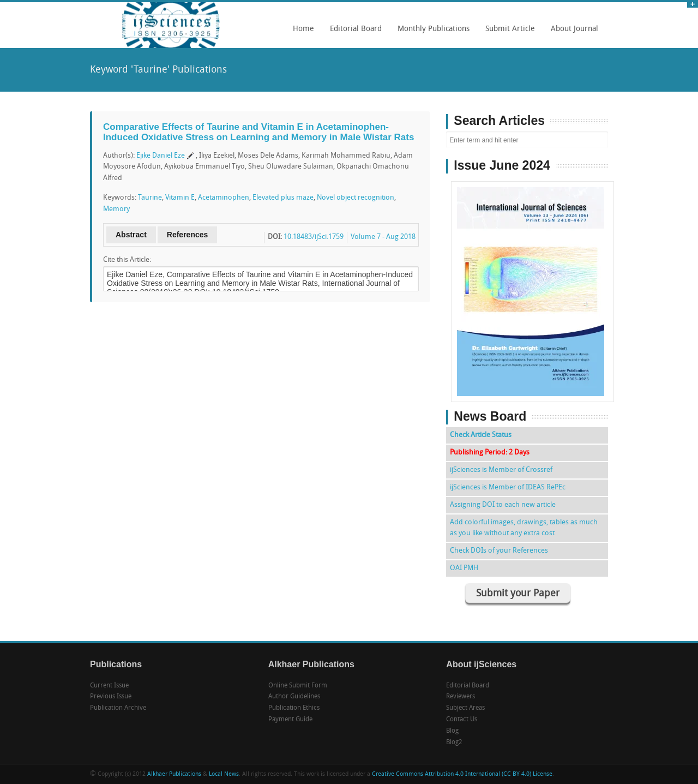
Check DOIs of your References (499, 551)
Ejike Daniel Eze (161, 156)
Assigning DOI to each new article (503, 505)
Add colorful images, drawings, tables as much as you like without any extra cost (524, 528)
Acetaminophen (224, 198)
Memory (116, 209)
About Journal (572, 33)
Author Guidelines (294, 697)
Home (303, 29)
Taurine (150, 198)
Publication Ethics (294, 708)
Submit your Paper (518, 594)
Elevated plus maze (283, 198)
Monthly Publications (431, 33)
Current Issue (109, 686)
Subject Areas (465, 708)
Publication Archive (118, 708)
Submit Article (507, 33)
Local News (224, 774)
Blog (452, 731)
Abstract (131, 235)
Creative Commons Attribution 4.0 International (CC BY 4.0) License (462, 774)
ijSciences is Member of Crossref (501, 470)
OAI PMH (464, 568)
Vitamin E (180, 198)
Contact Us (462, 720)
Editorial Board (353, 33)
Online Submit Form (298, 686)
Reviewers (461, 697)
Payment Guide (290, 720)
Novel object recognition (356, 198)
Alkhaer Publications (174, 774)
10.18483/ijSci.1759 (314, 237)
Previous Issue (111, 697)
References (188, 235)
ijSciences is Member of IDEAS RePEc (508, 487)
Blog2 (454, 743)
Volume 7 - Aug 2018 (383, 237)
